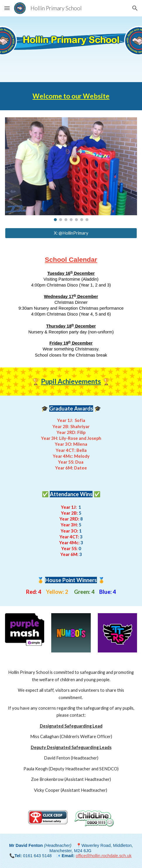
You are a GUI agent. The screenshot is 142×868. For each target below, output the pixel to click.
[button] (7, 8)
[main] (71, 96)
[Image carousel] (71, 169)
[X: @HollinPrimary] (71, 233)
